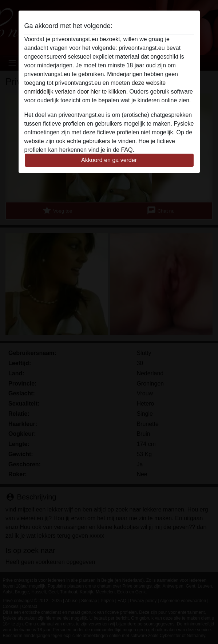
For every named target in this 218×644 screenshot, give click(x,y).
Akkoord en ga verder (109, 160)
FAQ (127, 150)
